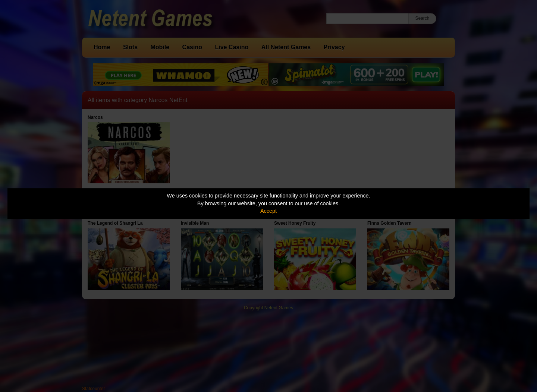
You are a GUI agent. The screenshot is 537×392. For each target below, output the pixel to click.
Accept (268, 211)
